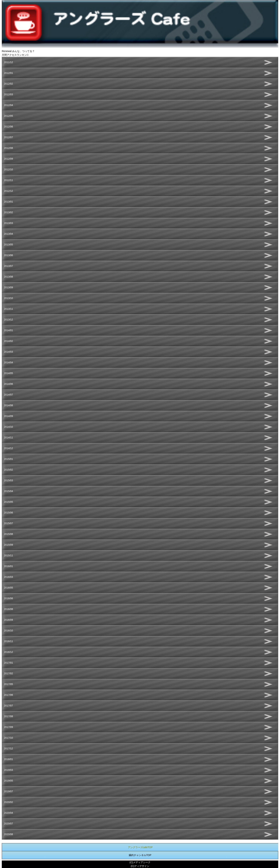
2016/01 (8, 566)
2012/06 (8, 127)
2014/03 (8, 352)
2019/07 (8, 791)
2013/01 (8, 202)
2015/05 (8, 502)
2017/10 (8, 738)
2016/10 (8, 630)
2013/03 (8, 223)
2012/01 (8, 73)
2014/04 (8, 362)
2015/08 (8, 534)
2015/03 (8, 480)
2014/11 (8, 437)
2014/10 (8, 427)
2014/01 (8, 330)
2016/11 (8, 641)
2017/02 (8, 673)
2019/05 (8, 781)
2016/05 (8, 588)
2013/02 (8, 212)
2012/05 (8, 116)
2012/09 (8, 159)
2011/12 (8, 62)
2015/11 (8, 555)
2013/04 (8, 234)
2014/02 (8, 341)
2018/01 (8, 759)
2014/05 (8, 373)
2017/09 (8, 727)
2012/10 (8, 169)
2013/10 (8, 298)
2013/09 (8, 287)
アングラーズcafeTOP (140, 847)
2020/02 (8, 802)
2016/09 (8, 620)
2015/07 (8, 523)
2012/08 (8, 148)
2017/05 (8, 684)
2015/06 (8, 513)
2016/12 (8, 652)
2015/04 (8, 491)
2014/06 (8, 384)
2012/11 (8, 180)
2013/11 (8, 309)
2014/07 (8, 395)
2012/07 (8, 137)
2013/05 (8, 244)
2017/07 (8, 706)
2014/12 (8, 448)
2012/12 (8, 191)
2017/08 (8, 716)
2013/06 (8, 255)
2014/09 (8, 416)
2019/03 (8, 770)
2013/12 (8, 320)
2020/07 (8, 824)
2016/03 (8, 577)
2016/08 (8, 609)
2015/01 (8, 459)
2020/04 (8, 813)
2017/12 (8, 748)
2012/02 (8, 84)
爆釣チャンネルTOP (140, 855)
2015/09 (8, 545)
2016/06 (8, 598)
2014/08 (8, 405)
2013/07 (8, 266)
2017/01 (8, 663)
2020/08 (8, 834)
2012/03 (8, 94)
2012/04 (8, 105)
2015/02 (8, 470)
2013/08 (8, 277)
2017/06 (8, 695)
